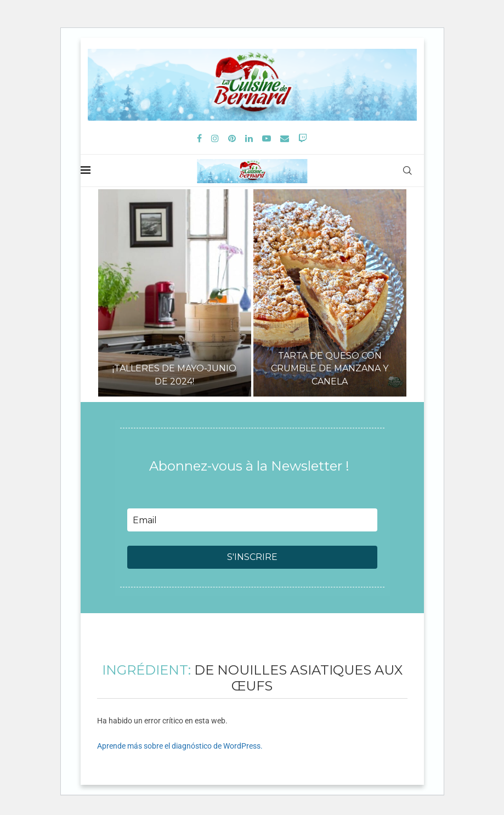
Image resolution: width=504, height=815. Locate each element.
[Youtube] (267, 138)
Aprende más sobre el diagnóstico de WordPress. (180, 746)
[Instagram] (215, 138)
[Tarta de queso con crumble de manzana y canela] (330, 293)
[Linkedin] (249, 138)
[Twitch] (303, 138)
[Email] (285, 138)
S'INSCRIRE (252, 557)
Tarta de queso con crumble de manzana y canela (330, 369)
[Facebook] (199, 138)
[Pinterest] (232, 138)
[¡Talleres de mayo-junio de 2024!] (175, 293)
